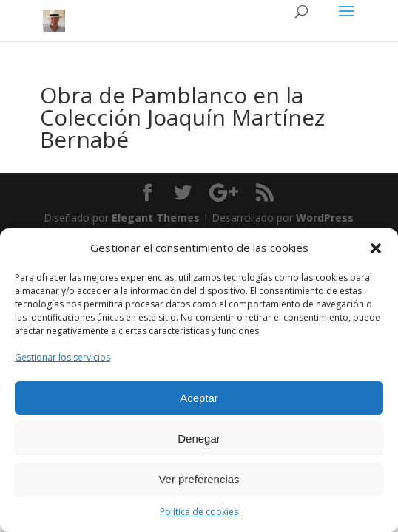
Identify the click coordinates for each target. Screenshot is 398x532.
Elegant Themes (156, 218)
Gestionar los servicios (63, 357)
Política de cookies (199, 512)
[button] (376, 248)
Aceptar (199, 398)
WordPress (325, 218)
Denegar (199, 439)
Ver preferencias (199, 479)
